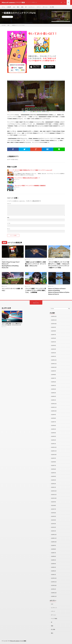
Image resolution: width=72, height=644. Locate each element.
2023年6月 (54, 425)
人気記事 (9, 7)
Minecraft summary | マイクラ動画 (18, 641)
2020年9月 (54, 545)
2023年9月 (54, 415)
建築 (22, 7)
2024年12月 (54, 360)
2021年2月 (54, 527)
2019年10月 (54, 585)
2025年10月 (54, 324)
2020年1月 (54, 575)
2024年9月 (54, 371)
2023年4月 (54, 433)
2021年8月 (54, 505)
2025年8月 (54, 331)
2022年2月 (54, 484)
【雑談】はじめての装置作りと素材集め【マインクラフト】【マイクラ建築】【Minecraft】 (35, 264)
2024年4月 (54, 389)
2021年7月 (54, 509)
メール (9, 223)
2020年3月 (54, 567)
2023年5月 (54, 429)
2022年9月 (54, 458)
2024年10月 (54, 367)
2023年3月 (54, 436)
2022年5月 (54, 473)
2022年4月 (54, 476)
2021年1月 (54, 531)
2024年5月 (54, 385)
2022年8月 (54, 462)
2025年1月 (54, 356)
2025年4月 (54, 345)
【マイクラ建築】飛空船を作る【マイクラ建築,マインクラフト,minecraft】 (33, 170)
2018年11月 (54, 596)
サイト (9, 229)
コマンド (39, 7)
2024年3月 (54, 393)
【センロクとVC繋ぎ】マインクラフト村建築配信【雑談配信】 (30, 186)
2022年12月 (54, 447)
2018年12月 (54, 593)
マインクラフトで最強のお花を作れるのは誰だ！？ (27, 178)
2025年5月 (54, 342)
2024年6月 (54, 382)
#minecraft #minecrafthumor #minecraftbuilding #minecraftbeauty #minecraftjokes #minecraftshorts (59, 291)
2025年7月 (54, 335)
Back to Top (36, 303)
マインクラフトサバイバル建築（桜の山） (12, 289)
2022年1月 (54, 487)
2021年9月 (54, 502)
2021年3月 (54, 524)
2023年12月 (54, 404)
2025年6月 (54, 338)
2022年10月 (54, 455)
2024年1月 (54, 400)
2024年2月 (54, 396)
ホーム (3, 7)
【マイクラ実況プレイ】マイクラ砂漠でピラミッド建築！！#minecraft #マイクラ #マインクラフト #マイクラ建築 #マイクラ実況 (59, 265)
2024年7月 (54, 378)
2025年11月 (54, 320)
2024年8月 (54, 375)
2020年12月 (54, 535)
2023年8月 (54, 418)
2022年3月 (54, 480)
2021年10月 (54, 498)
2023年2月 (54, 440)
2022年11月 (54, 451)
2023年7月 (54, 422)
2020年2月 (54, 571)
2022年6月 (54, 469)
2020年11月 (54, 538)
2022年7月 (54, 465)
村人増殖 (52, 7)
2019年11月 (54, 582)
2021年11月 (54, 495)
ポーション (45, 7)
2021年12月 (54, 491)
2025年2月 (54, 353)
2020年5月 (54, 560)
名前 (8, 218)
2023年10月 (54, 411)
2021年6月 (54, 513)
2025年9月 (54, 327)
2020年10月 (54, 542)
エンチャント (32, 7)
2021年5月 (54, 516)
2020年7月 (54, 553)
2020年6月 (54, 556)
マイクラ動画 (54, 619)
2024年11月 (54, 364)
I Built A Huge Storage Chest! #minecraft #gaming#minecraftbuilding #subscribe (11, 265)
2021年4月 (54, 520)
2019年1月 (54, 589)
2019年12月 (54, 578)
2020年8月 (54, 549)
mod (14, 7)
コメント (9, 204)
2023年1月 (54, 444)
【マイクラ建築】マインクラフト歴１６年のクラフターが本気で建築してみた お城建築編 (35, 290)
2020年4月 (54, 564)
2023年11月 (54, 407)
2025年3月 (54, 349)
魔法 (18, 7)
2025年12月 (54, 316)
